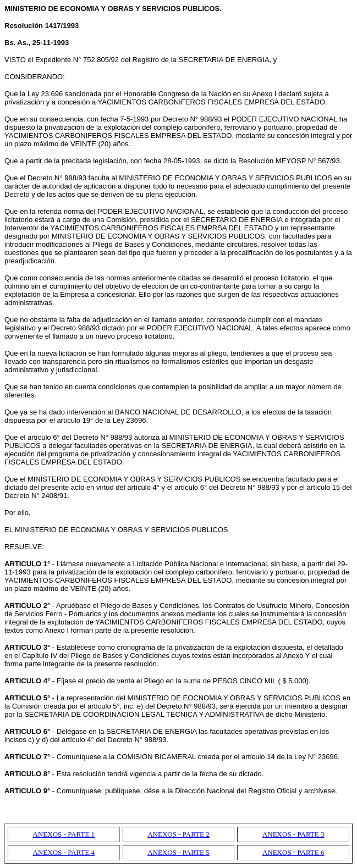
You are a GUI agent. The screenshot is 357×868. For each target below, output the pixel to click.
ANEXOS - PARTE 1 (64, 834)
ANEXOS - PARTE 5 (178, 852)
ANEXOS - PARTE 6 (293, 852)
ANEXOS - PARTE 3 (293, 834)
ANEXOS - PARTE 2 (178, 834)
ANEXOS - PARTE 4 (64, 852)
